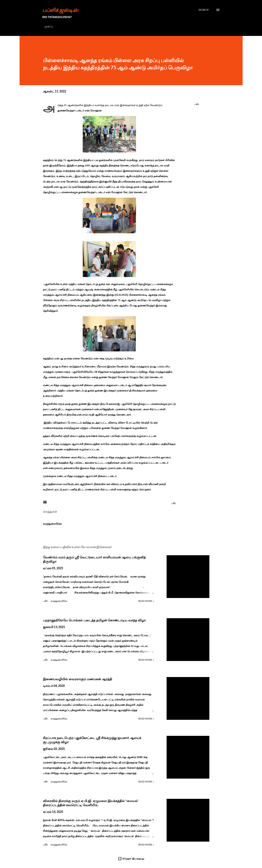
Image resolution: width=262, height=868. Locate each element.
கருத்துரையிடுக (52, 524)
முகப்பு (49, 26)
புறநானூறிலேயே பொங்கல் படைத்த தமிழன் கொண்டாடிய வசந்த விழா (94, 620)
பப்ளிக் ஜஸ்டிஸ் (60, 10)
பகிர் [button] (196, 104)
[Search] (204, 10)
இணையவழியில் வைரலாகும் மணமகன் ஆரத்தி (78, 679)
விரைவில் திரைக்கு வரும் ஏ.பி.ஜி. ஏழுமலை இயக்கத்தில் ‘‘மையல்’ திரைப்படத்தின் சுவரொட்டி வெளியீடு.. (91, 803)
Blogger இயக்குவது (131, 859)
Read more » (146, 601)
